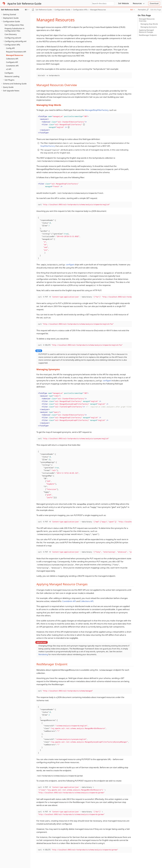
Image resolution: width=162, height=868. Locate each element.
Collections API (12, 59)
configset (70, 265)
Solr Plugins (9, 80)
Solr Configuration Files (14, 25)
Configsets (9, 73)
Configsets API (12, 62)
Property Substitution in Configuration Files (15, 30)
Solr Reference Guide (44, 10)
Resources (137, 3)
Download (154, 3)
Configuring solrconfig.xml (15, 41)
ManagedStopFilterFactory (97, 110)
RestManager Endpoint (148, 35)
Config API (10, 48)
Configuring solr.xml (13, 38)
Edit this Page (156, 10)
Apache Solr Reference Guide (24, 3)
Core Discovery (11, 34)
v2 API (9, 69)
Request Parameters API (16, 52)
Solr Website (123, 3)
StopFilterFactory (48, 146)
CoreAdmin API (12, 66)
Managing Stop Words (149, 24)
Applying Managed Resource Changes (146, 31)
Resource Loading (12, 76)
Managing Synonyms (149, 27)
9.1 (132, 10)
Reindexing (43, 654)
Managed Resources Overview (147, 20)
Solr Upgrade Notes (11, 91)
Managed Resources (15, 55)
